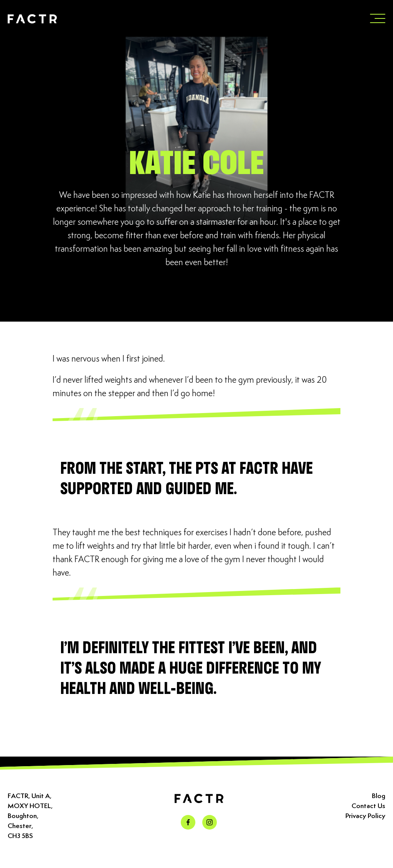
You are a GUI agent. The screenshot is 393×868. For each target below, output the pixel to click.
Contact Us (368, 806)
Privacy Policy (365, 816)
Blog (379, 796)
